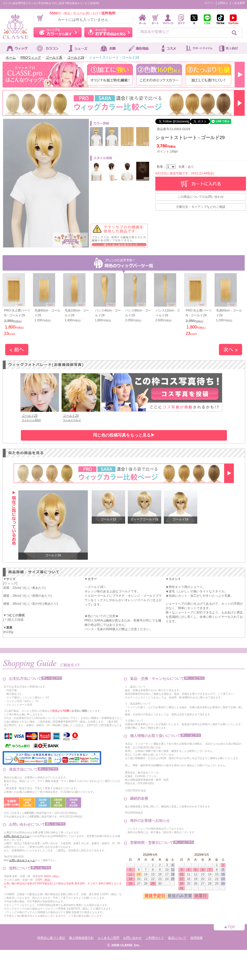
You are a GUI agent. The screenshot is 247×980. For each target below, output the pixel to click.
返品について (177, 938)
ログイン (210, 3)
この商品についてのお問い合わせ (201, 197)
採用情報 (197, 938)
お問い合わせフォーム (17, 836)
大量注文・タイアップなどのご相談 (201, 207)
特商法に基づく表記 (51, 938)
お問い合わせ (132, 938)
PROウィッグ (31, 57)
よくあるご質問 (108, 938)
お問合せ (223, 3)
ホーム (11, 57)
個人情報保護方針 (81, 938)
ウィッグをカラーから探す (58, 32)
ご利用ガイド (155, 938)
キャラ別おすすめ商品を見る (108, 32)
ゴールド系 (54, 57)
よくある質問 (237, 3)
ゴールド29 (76, 57)
